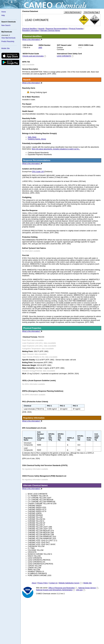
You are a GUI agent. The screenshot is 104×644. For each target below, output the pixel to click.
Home (4, 12)
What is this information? (32, 40)
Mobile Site (5, 48)
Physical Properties (76, 29)
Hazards (41, 29)
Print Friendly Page (91, 12)
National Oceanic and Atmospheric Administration (54, 590)
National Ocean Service (87, 588)
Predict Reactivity (8, 41)
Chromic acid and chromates (33, 56)
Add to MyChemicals (72, 12)
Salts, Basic (32, 137)
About (34, 583)
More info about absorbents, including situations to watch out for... (56, 149)
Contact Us (53, 583)
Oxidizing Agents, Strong (37, 139)
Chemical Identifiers (29, 29)
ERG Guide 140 (38, 172)
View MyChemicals (8, 38)
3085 (40, 48)
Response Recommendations (57, 29)
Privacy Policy (43, 583)
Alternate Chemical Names (50, 31)
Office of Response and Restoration (62, 588)
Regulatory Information (31, 31)
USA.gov (79, 590)
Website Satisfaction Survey (69, 583)
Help (3, 15)
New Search (6, 25)
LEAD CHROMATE (64, 56)
